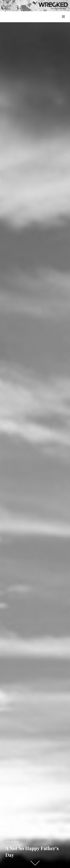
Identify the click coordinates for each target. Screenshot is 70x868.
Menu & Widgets (63, 21)
